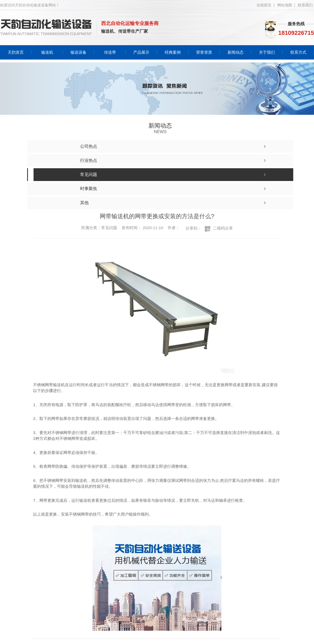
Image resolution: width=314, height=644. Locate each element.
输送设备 (78, 52)
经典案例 (173, 52)
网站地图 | (286, 5)
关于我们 (267, 52)
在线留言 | (265, 5)
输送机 (47, 52)
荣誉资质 (204, 52)
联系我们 (305, 5)
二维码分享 (223, 228)
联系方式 (298, 52)
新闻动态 (236, 52)
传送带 (110, 52)
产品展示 (141, 52)
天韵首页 (16, 52)
